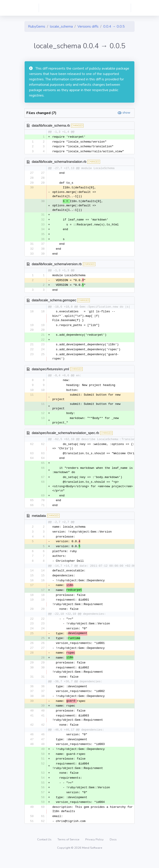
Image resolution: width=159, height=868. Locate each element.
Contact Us (45, 851)
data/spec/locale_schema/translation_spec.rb (65, 437)
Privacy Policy (95, 851)
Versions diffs (88, 26)
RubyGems (37, 26)
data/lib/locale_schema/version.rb (57, 266)
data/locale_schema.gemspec (54, 303)
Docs (113, 851)
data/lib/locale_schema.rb (51, 125)
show (126, 113)
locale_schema (61, 26)
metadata (39, 520)
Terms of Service (69, 851)
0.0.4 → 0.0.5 (114, 26)
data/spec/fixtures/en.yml (50, 372)
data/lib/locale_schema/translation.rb (59, 162)
